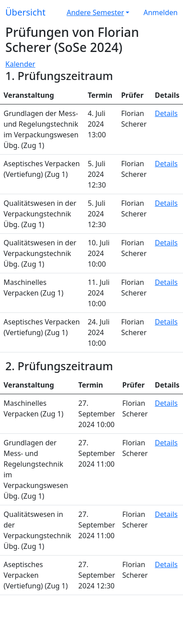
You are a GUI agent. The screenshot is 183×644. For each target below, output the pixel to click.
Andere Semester (95, 12)
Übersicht (25, 12)
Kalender (20, 64)
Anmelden (161, 12)
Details (166, 113)
